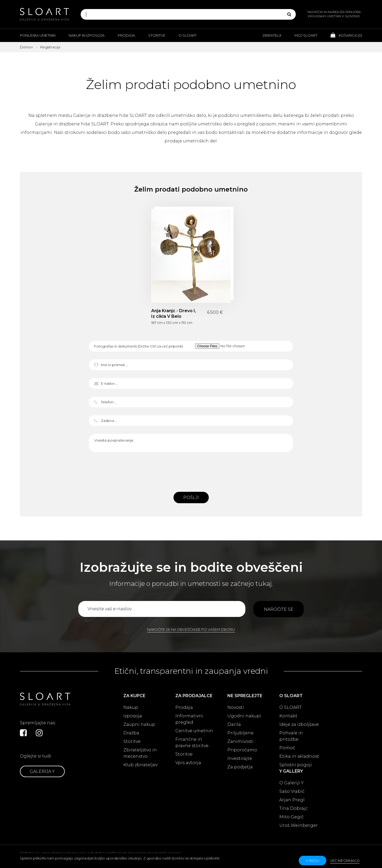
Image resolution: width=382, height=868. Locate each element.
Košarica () (346, 35)
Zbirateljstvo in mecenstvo (140, 753)
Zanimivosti (240, 741)
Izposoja (133, 716)
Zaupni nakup (139, 724)
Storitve (157, 35)
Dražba (131, 733)
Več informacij (345, 861)
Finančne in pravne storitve (192, 742)
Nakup (131, 707)
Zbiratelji (272, 35)
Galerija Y (42, 771)
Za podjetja (240, 767)
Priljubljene (240, 733)
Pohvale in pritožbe (291, 736)
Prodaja (126, 35)
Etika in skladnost (299, 756)
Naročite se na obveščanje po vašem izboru (191, 629)
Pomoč (287, 748)
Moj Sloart (306, 35)
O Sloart (188, 35)
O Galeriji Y (292, 783)
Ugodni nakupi (244, 716)
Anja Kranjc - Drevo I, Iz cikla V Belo (174, 314)
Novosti (236, 707)
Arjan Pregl (292, 800)
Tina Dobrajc (294, 808)
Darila (234, 724)
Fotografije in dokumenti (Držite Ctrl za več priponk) (139, 346)
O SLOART (290, 707)
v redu (312, 861)
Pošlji (191, 497)
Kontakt (288, 716)
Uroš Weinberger (299, 825)
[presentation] (191, 471)
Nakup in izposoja (87, 35)
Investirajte (240, 758)
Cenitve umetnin (194, 731)
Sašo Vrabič (292, 791)
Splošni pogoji (296, 765)
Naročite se (279, 609)
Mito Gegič (292, 817)
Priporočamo (242, 750)
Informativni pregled (189, 719)
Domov (26, 47)
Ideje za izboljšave (299, 724)
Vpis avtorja (188, 763)
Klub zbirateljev (140, 765)
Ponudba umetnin (38, 35)
